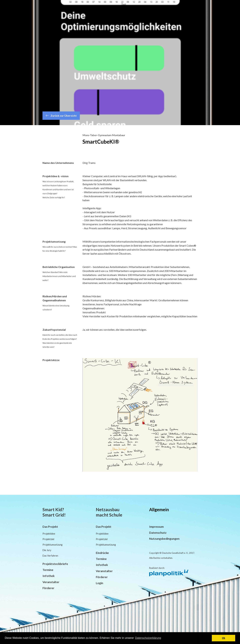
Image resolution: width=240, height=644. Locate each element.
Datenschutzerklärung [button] (148, 638)
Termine (48, 570)
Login (99, 583)
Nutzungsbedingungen (164, 539)
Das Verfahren (50, 556)
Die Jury (47, 550)
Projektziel (48, 539)
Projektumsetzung (52, 545)
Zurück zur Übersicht (61, 116)
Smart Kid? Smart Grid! (54, 512)
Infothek (48, 576)
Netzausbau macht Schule (109, 512)
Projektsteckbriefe (55, 564)
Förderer (48, 588)
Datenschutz (158, 533)
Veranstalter (51, 582)
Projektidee (49, 534)
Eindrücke (102, 553)
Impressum (156, 527)
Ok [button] (224, 638)
